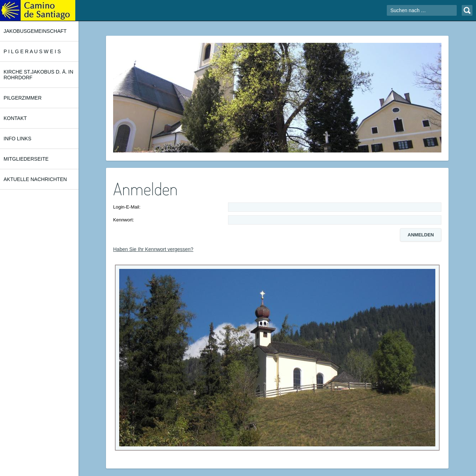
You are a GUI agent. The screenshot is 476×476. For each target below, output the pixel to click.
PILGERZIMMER (23, 98)
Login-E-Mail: (127, 207)
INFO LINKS (17, 139)
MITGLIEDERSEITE (26, 159)
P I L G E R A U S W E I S (32, 51)
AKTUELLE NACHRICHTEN (35, 179)
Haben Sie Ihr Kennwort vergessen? (153, 249)
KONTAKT (15, 118)
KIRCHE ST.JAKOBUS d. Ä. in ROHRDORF (38, 75)
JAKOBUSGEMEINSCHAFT (35, 31)
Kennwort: (124, 220)
